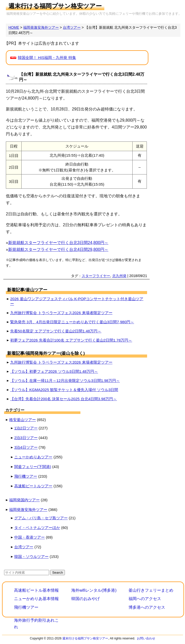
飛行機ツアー (26, 476)
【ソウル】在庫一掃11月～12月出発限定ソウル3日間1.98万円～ (65, 381)
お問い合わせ (146, 638)
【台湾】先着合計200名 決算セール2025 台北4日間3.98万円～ (63, 399)
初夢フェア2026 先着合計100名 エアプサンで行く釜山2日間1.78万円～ (71, 340)
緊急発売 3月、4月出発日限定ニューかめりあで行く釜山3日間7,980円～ (72, 322)
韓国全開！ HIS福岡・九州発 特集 (47, 58)
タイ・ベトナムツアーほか (37, 528)
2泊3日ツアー (26, 438)
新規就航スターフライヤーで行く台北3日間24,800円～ (58, 243)
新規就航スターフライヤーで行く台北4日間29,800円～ (58, 249)
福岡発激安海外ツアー (28, 510)
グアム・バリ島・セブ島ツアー (41, 518)
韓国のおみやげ (86, 599)
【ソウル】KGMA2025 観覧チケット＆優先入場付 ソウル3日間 (64, 390)
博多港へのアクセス (147, 607)
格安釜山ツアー (23, 420)
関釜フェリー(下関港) (33, 467)
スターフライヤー (96, 276)
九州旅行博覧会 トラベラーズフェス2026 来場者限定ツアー (61, 313)
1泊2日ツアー (26, 428)
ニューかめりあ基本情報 (36, 599)
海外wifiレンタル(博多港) (94, 590)
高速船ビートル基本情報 (36, 590)
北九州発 (119, 276)
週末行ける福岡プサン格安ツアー (55, 6)
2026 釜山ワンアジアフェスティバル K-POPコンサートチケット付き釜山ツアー (77, 301)
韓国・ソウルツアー (31, 557)
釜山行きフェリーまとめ (151, 590)
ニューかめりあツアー (33, 457)
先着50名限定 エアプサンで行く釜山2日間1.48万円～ (56, 331)
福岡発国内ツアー (24, 500)
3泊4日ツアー (26, 447)
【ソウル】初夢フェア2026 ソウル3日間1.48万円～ (54, 371)
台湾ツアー (24, 547)
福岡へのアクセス (145, 599)
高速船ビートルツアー (33, 486)
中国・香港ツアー (30, 537)
